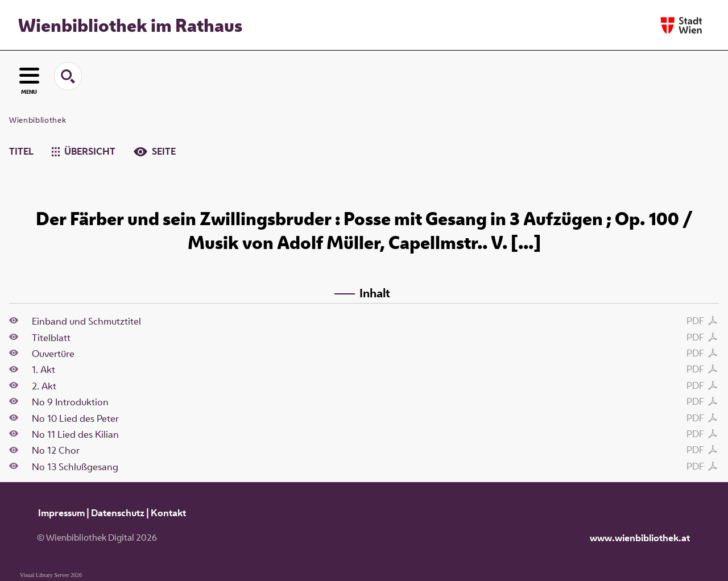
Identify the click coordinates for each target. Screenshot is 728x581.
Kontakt (168, 513)
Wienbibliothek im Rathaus (130, 25)
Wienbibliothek (38, 120)
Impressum (61, 513)
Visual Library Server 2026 (51, 575)
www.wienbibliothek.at (640, 538)
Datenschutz (118, 513)
